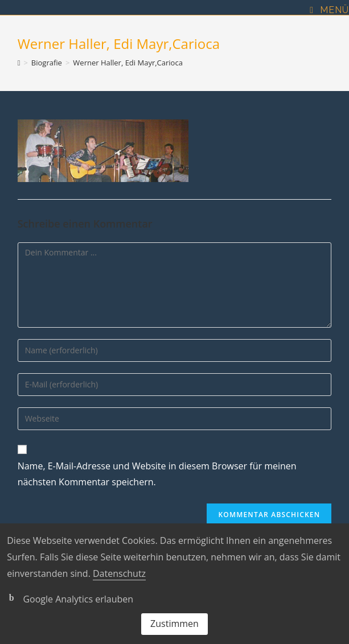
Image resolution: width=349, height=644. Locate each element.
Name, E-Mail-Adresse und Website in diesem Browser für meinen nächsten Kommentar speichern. (157, 474)
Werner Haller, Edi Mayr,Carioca (128, 63)
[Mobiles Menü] (329, 10)
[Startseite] (19, 63)
